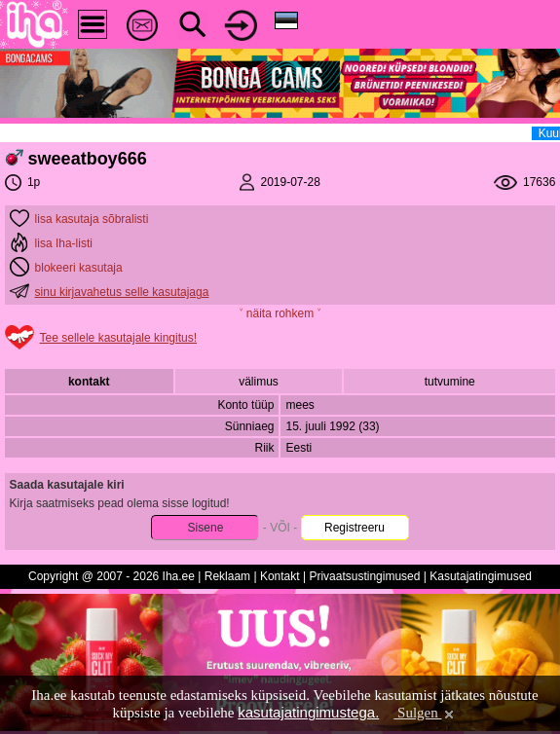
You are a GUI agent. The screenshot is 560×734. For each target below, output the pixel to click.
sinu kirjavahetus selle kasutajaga (122, 292)
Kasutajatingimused (481, 576)
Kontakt (280, 576)
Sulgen (425, 713)
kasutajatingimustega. (308, 712)
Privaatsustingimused (364, 576)
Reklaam (227, 576)
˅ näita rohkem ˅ (280, 313)
